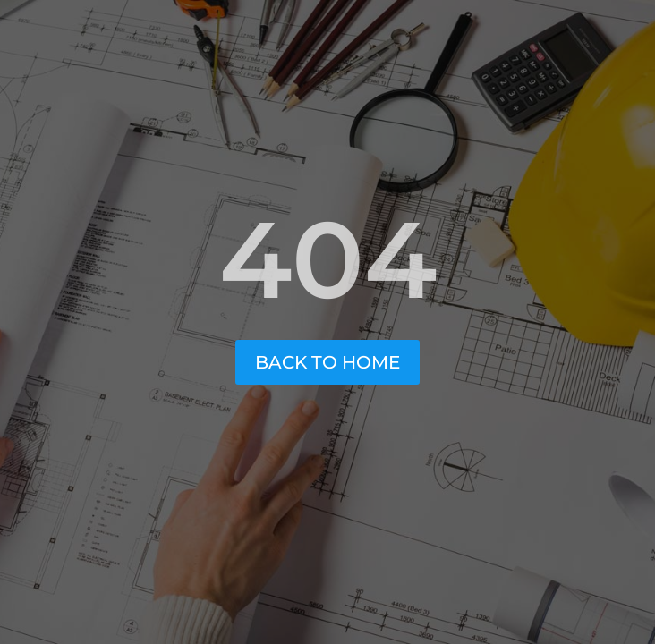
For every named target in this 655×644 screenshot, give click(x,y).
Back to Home (327, 362)
